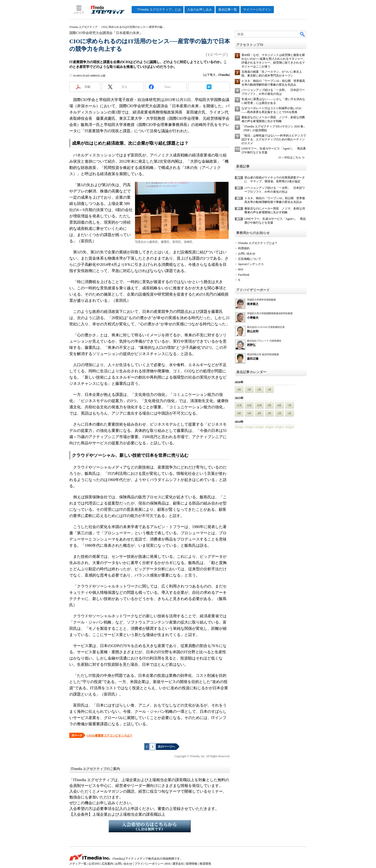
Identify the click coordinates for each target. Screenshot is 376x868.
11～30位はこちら (290, 157)
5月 (249, 413)
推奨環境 (205, 864)
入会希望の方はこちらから (150, 826)
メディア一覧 (78, 864)
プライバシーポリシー (149, 864)
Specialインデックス (251, 264)
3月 (249, 389)
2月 (259, 389)
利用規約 (244, 248)
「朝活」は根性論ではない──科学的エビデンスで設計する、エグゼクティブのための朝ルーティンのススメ (274, 139)
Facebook (244, 275)
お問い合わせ (247, 254)
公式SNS (94, 864)
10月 (259, 405)
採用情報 (192, 864)
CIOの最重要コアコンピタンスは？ (109, 736)
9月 (269, 405)
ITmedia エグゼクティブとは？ (258, 243)
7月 (290, 405)
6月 (239, 413)
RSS (241, 269)
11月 (249, 405)
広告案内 (107, 864)
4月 (239, 389)
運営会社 (178, 864)
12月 (239, 405)
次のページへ (166, 747)
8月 (279, 405)
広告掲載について (250, 259)
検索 (303, 34)
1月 (269, 389)
